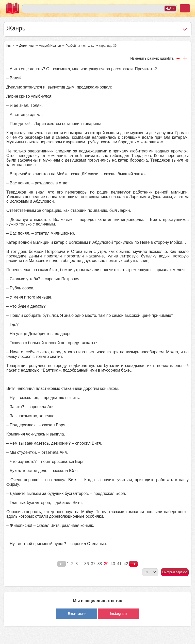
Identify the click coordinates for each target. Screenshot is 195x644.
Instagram (118, 613)
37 (93, 564)
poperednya (62, 564)
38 (100, 564)
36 (87, 564)
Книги (10, 46)
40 (113, 564)
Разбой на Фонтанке (80, 46)
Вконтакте (77, 613)
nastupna (133, 564)
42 (126, 564)
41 (119, 564)
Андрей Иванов (50, 46)
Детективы (27, 46)
